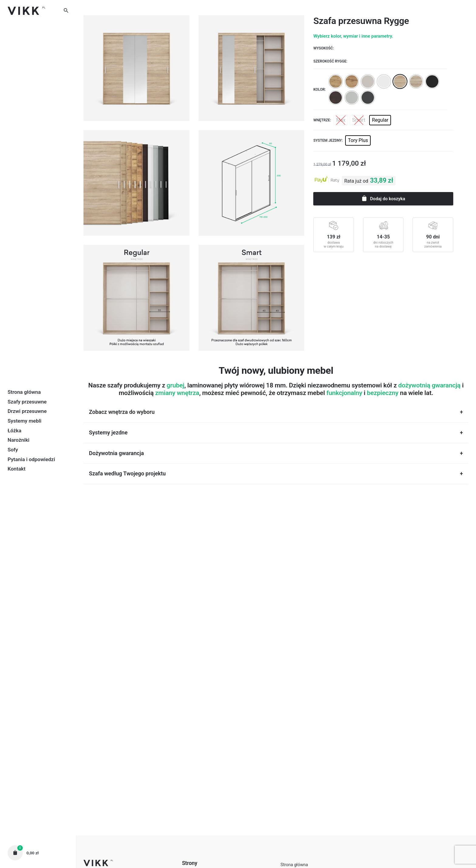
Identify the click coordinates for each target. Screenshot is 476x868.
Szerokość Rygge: (330, 61)
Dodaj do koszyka (383, 198)
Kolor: (320, 90)
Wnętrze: (322, 120)
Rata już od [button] (356, 181)
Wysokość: (324, 48)
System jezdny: (328, 140)
